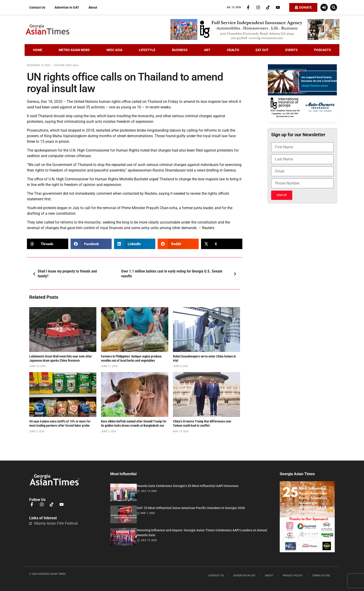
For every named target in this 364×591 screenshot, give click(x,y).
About (93, 7)
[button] (334, 7)
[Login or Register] (324, 7)
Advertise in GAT (67, 7)
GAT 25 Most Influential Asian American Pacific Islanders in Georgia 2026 (191, 508)
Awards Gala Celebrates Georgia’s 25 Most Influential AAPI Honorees (188, 486)
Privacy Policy (293, 576)
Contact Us (37, 7)
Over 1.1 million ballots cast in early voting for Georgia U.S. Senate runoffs (180, 274)
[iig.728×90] (255, 39)
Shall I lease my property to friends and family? (64, 274)
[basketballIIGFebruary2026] (302, 121)
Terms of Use (321, 576)
